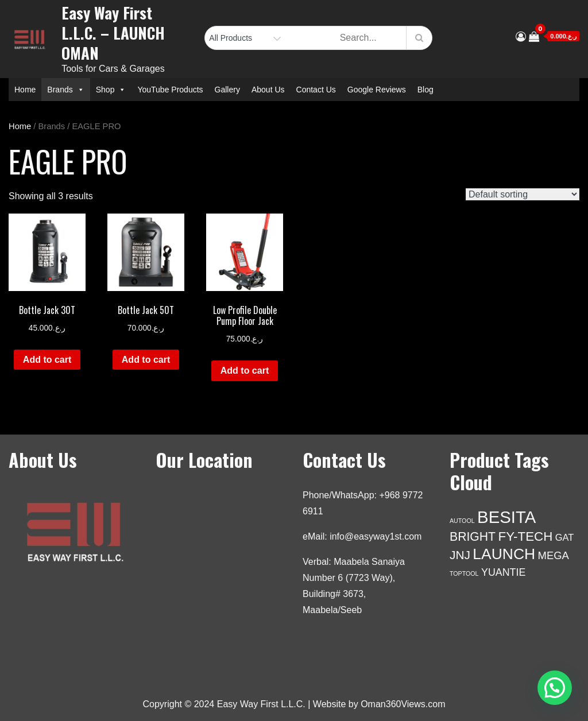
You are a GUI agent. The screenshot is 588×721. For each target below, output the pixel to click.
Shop (111, 90)
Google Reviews (377, 90)
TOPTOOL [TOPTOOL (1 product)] (464, 573)
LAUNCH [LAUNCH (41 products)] (504, 554)
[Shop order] (523, 194)
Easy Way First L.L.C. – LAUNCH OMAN (113, 33)
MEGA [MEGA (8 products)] (554, 555)
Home (25, 90)
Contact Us (316, 90)
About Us (268, 90)
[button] (555, 688)
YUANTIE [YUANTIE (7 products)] (503, 572)
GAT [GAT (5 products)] (565, 537)
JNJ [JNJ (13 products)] (460, 555)
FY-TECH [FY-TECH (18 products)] (526, 536)
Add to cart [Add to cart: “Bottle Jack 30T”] (47, 360)
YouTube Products (170, 90)
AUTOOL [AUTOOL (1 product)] (462, 521)
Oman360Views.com (403, 704)
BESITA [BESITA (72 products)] (506, 517)
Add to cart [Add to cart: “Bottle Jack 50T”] (146, 360)
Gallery (227, 90)
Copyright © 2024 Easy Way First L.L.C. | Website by (252, 704)
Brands (65, 90)
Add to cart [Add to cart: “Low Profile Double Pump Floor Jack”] (245, 371)
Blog (425, 90)
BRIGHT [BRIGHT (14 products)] (473, 536)
